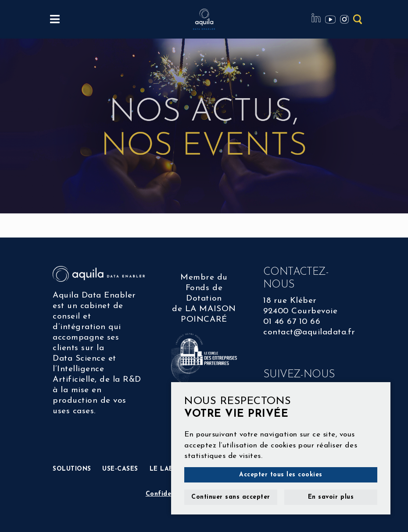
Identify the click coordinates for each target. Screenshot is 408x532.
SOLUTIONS (72, 469)
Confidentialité (170, 494)
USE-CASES (120, 469)
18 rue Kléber (290, 301)
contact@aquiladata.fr (309, 332)
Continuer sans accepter (231, 497)
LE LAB (161, 469)
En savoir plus (331, 497)
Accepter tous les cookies (281, 475)
